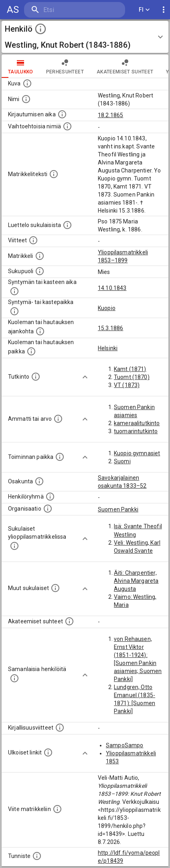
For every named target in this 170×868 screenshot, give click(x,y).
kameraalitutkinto (137, 423)
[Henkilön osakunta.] (39, 481)
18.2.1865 (110, 115)
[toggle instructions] (40, 29)
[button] (85, 37)
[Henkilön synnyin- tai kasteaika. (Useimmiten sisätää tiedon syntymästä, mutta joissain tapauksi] (14, 291)
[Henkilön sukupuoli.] (40, 271)
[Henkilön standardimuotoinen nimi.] (26, 99)
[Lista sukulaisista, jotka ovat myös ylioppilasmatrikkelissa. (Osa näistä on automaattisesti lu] (14, 546)
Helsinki (108, 348)
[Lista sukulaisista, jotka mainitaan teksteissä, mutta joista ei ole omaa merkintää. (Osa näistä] (55, 588)
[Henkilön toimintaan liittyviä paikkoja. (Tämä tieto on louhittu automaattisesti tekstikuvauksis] (60, 457)
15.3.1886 (110, 328)
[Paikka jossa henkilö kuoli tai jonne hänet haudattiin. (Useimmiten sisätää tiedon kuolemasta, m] (31, 351)
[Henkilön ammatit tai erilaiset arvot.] (58, 419)
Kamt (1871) (130, 369)
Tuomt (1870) (132, 377)
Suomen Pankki (118, 509)
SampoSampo (125, 745)
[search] (72, 10)
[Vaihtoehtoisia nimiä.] (67, 126)
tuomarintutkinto (136, 431)
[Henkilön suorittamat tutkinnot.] (36, 377)
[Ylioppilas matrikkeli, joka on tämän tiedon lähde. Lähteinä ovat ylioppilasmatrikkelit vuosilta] (40, 256)
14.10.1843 (112, 288)
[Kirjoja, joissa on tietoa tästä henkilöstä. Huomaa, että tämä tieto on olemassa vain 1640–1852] (60, 728)
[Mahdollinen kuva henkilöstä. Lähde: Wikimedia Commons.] (27, 83)
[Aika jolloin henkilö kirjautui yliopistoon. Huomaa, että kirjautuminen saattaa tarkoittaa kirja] (62, 114)
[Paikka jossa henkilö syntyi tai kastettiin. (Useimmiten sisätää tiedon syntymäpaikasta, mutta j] (14, 311)
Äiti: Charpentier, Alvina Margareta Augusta (136, 581)
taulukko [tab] (21, 66)
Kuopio (107, 308)
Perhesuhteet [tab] (65, 66)
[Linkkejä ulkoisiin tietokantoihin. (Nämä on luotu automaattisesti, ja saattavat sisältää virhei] (48, 752)
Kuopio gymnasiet (137, 453)
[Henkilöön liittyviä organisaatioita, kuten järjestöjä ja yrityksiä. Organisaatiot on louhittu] (48, 509)
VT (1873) (127, 385)
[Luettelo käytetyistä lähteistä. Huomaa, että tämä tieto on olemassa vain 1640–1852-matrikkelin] (33, 240)
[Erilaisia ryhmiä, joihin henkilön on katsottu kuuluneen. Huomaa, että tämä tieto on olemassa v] (50, 497)
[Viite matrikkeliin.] (57, 809)
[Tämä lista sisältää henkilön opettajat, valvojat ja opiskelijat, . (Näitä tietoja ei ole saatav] (69, 621)
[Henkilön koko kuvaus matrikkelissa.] (54, 174)
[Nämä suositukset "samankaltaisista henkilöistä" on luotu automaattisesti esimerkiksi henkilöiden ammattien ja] (14, 678)
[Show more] (85, 377)
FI (144, 10)
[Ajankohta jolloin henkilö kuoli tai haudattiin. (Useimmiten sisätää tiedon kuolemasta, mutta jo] (40, 331)
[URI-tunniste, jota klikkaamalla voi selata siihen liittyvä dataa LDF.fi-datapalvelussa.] (37, 856)
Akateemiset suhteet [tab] (125, 66)
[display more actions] (164, 10)
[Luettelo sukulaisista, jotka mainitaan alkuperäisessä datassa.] (67, 225)
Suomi (122, 461)
